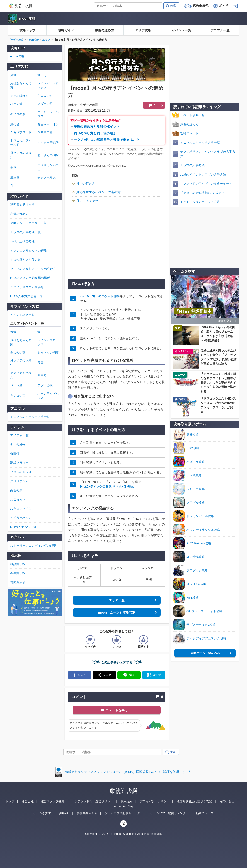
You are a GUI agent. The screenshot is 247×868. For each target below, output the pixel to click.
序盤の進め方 (104, 30)
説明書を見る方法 (22, 205)
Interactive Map (124, 806)
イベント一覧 (182, 30)
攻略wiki (64, 813)
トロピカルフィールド (21, 143)
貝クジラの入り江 (21, 155)
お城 (13, 75)
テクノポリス (47, 178)
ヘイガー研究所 (48, 143)
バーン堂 (16, 104)
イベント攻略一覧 (192, 115)
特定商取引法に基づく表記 (194, 801)
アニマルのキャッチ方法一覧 (200, 143)
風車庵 (15, 178)
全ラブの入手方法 (192, 165)
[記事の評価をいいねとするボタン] (117, 640)
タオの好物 (18, 444)
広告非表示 (201, 6)
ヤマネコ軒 (45, 132)
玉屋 (13, 168)
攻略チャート (189, 133)
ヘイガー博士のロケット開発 (100, 296)
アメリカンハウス (48, 168)
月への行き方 (86, 183)
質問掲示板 (18, 582)
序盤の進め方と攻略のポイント (97, 126)
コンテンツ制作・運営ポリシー (92, 801)
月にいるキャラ (87, 201)
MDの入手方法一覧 (23, 527)
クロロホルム (19, 481)
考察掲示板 (18, 573)
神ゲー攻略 (17, 40)
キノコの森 (18, 114)
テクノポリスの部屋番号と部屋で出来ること (107, 140)
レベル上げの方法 (22, 241)
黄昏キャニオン (48, 124)
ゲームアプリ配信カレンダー (124, 813)
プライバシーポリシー (155, 801)
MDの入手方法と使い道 (26, 296)
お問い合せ (227, 801)
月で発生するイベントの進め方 (98, 192)
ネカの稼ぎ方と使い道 (25, 260)
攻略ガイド (66, 30)
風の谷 (15, 124)
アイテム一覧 (19, 435)
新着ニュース (205, 813)
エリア (46, 40)
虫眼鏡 (15, 454)
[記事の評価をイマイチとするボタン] (90, 640)
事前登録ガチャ (87, 813)
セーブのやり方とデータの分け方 (33, 269)
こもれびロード (21, 132)
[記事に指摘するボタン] (143, 640)
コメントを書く (117, 710)
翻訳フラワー (19, 463)
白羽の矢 (16, 490)
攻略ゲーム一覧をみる (205, 653)
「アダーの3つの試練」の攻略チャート (207, 193)
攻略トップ (27, 30)
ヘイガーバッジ (21, 518)
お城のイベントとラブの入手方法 (203, 175)
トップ (10, 801)
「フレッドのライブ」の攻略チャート (206, 184)
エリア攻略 (143, 30)
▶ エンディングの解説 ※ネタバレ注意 (107, 486)
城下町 (42, 75)
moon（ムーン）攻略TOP (117, 612)
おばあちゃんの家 (21, 86)
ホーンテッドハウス (48, 114)
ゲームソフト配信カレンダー (169, 813)
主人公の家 (45, 96)
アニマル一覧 (220, 30)
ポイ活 (224, 6)
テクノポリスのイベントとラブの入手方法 (208, 154)
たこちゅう (18, 499)
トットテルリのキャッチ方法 (200, 202)
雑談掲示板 (18, 564)
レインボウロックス (48, 342)
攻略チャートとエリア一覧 (29, 223)
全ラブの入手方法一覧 (25, 232)
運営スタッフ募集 (53, 801)
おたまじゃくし (21, 509)
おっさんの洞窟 (48, 155)
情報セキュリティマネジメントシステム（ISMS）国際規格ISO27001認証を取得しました (128, 772)
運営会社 (28, 801)
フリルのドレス (21, 472)
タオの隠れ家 (19, 96)
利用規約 (126, 801)
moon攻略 (27, 18)
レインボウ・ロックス (48, 86)
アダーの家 (45, 104)
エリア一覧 (117, 600)
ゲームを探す (42, 813)
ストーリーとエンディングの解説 (33, 546)
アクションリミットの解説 (29, 251)
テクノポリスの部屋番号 (27, 287)
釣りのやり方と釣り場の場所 (95, 133)
